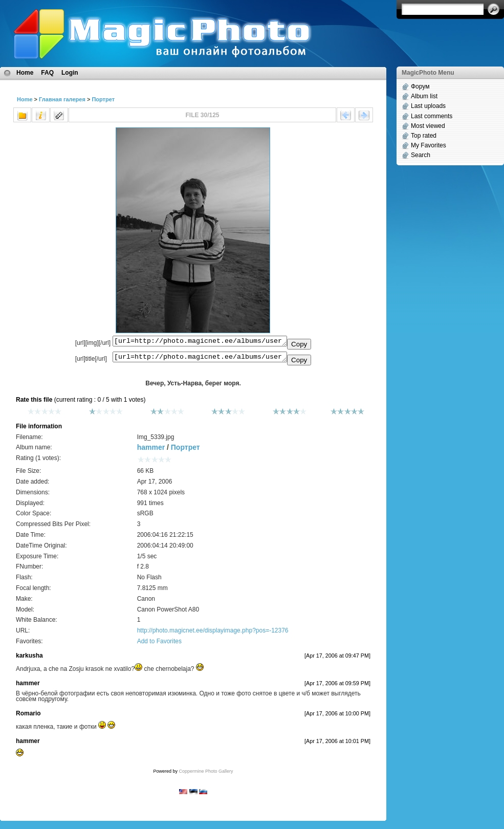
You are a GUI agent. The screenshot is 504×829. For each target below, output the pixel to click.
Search (421, 155)
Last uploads (428, 106)
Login (70, 73)
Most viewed (428, 126)
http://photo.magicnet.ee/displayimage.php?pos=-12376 (213, 634)
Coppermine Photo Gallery (206, 774)
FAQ (47, 73)
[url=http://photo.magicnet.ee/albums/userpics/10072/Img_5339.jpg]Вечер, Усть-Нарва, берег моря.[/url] (200, 359)
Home (25, 73)
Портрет (103, 99)
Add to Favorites (159, 644)
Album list (424, 96)
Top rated (424, 136)
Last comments (432, 116)
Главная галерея (62, 99)
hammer (151, 450)
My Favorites (429, 145)
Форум (420, 86)
